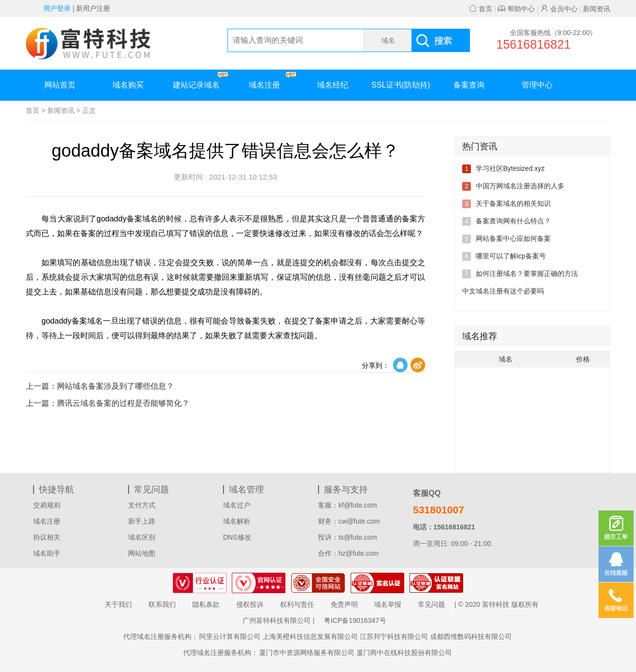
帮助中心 (516, 9)
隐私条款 (206, 604)
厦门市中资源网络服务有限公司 (307, 653)
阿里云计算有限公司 (230, 636)
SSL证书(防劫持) (401, 85)
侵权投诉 (250, 604)
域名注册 (272, 81)
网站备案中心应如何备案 (513, 238)
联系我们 (162, 604)
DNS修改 (237, 537)
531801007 (439, 510)
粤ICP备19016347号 (355, 620)
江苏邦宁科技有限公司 (394, 636)
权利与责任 (297, 604)
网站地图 (142, 553)
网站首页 (60, 85)
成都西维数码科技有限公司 (471, 636)
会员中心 (559, 9)
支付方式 (142, 505)
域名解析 (237, 521)
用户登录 (57, 8)
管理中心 (537, 85)
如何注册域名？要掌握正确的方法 (527, 273)
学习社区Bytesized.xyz (510, 168)
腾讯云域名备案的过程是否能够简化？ (108, 403)
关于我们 (118, 604)
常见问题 (431, 604)
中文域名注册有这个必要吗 (503, 291)
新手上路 (142, 521)
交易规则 (47, 505)
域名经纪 (333, 85)
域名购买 (128, 85)
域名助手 (47, 553)
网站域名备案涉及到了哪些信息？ (100, 386)
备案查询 (469, 85)
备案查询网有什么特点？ (513, 221)
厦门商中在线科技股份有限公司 (404, 653)
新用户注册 (93, 8)
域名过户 (237, 505)
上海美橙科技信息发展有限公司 (310, 636)
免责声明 (344, 604)
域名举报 (388, 604)
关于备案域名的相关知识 (513, 203)
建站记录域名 (200, 81)
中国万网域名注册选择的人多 (520, 186)
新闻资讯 (597, 9)
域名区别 (142, 537)
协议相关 (47, 537)
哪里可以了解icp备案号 (511, 256)
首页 (481, 9)
